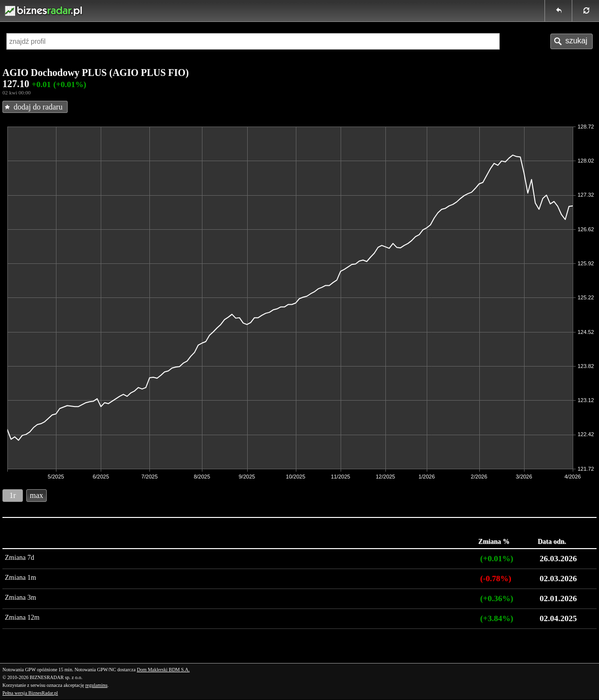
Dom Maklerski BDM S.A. (163, 670)
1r (12, 495)
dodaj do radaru (38, 107)
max (36, 495)
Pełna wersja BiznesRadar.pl (30, 693)
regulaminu (96, 685)
